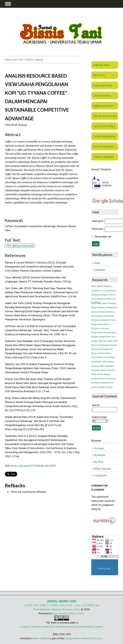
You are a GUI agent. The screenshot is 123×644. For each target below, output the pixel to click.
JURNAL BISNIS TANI (62, 601)
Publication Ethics (103, 106)
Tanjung (39, 60)
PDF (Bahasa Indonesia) (20, 246)
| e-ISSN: (52, 605)
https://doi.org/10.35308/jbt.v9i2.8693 (33, 466)
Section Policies (102, 96)
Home (8, 60)
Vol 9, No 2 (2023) (23, 60)
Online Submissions (104, 136)
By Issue (99, 448)
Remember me (103, 236)
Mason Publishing (42, 638)
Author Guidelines (104, 157)
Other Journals (103, 469)
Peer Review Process (105, 116)
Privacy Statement (103, 146)
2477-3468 (39, 605)
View (97, 263)
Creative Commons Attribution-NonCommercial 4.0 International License (61, 627)
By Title (99, 462)
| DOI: (76, 605)
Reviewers (99, 75)
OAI (97, 605)
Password (97, 229)
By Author (100, 455)
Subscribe (100, 270)
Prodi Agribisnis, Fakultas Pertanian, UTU (56, 609)
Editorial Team (102, 65)
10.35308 (87, 605)
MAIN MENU (8, 4)
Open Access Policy (104, 126)
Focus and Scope (103, 85)
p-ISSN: (28, 605)
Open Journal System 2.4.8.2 (68, 613)
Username (98, 221)
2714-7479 (65, 605)
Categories (100, 475)
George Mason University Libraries (83, 638)
